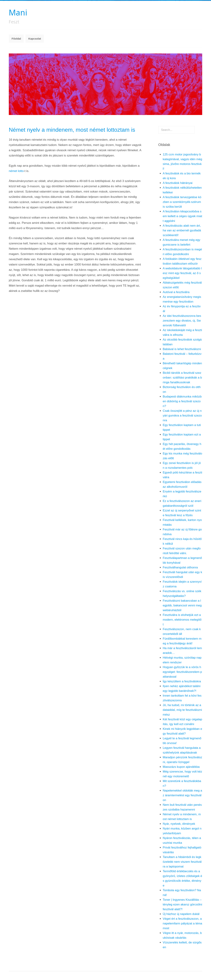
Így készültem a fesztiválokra (182, 681)
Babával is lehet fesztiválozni (182, 349)
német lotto (16, 171)
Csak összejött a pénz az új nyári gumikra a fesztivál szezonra (182, 416)
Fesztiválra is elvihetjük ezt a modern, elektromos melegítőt (182, 620)
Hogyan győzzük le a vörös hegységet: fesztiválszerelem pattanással (182, 672)
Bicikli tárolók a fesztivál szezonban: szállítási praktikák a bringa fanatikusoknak (182, 378)
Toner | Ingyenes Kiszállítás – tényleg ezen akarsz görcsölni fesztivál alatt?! (183, 904)
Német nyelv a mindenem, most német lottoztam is (72, 130)
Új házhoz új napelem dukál (181, 914)
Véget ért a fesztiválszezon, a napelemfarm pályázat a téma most (183, 923)
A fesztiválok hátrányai (178, 183)
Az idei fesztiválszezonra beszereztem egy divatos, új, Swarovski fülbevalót (182, 321)
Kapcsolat (35, 39)
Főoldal (16, 39)
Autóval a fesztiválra (176, 292)
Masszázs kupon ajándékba (181, 767)
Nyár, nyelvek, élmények (179, 824)
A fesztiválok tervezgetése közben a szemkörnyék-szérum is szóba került (182, 202)
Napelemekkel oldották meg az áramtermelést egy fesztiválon (183, 795)
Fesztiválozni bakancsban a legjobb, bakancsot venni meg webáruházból (182, 605)
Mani (18, 12)
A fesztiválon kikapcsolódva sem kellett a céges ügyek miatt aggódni (183, 216)
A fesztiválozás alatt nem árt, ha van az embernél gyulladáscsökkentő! (182, 230)
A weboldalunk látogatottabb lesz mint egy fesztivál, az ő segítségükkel (182, 273)
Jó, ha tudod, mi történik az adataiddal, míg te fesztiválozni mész (182, 710)
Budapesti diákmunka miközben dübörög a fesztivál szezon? (182, 401)
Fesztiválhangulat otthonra (180, 567)
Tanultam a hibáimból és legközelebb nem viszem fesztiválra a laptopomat (182, 862)
